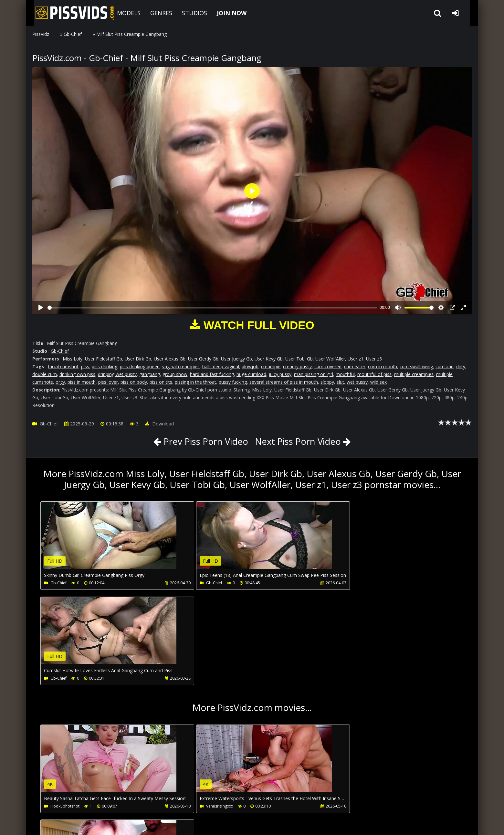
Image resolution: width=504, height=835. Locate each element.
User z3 (374, 359)
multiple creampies (414, 374)
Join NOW (43, 804)
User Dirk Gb (138, 359)
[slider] (212, 308)
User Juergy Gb (236, 359)
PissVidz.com (68, 13)
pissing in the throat (195, 382)
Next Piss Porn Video (299, 441)
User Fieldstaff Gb (104, 359)
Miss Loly (73, 359)
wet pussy (357, 382)
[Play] (41, 308)
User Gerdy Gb (203, 359)
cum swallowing (416, 366)
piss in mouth (82, 382)
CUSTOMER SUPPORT (85, 804)
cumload (445, 366)
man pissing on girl (314, 374)
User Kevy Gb (269, 359)
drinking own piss (77, 374)
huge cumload (251, 374)
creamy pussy (297, 366)
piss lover (108, 382)
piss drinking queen (140, 366)
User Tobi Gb (299, 359)
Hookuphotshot (65, 711)
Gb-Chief (73, 34)
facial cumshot (63, 366)
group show (175, 374)
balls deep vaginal (221, 366)
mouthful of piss (374, 374)
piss (85, 366)
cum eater (355, 366)
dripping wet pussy (117, 374)
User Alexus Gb (170, 359)
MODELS (123, 13)
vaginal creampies (181, 366)
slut (340, 382)
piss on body (134, 382)
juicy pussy (280, 374)
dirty (461, 366)
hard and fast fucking (212, 374)
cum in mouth (383, 366)
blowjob (250, 366)
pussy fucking (233, 382)
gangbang (150, 374)
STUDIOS (189, 13)
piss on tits (161, 382)
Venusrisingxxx (205, 711)
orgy (60, 382)
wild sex (378, 382)
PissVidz (41, 34)
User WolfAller (330, 359)
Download (159, 424)
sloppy (327, 382)
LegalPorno (184, 804)
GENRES (156, 13)
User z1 (356, 359)
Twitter (215, 804)
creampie (271, 366)
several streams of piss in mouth (284, 382)
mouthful (345, 374)
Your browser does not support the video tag (109, 540)
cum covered (328, 366)
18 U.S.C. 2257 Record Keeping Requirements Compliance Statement (233, 824)
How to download (138, 804)
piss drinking (105, 366)
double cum (45, 374)
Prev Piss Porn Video (203, 441)
